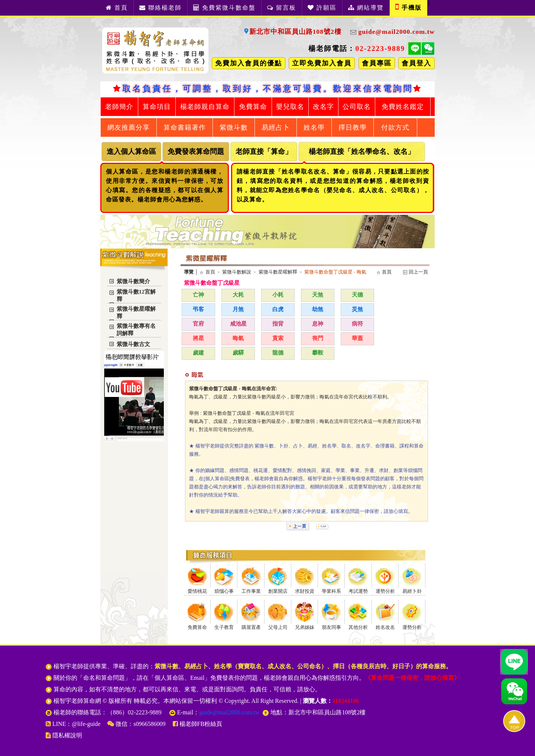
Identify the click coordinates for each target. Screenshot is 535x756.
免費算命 (253, 107)
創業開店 (278, 591)
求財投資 (305, 591)
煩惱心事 (224, 591)
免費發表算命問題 (196, 151)
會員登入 (416, 63)
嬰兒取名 (290, 107)
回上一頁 (418, 272)
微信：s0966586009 (136, 724)
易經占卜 (276, 127)
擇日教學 (353, 127)
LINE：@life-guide (74, 724)
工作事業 (251, 591)
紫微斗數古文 (133, 344)
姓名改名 (385, 627)
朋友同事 (331, 627)
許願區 (322, 8)
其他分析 (358, 627)
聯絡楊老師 (160, 8)
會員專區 (377, 63)
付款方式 (395, 127)
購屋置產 (251, 627)
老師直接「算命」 (264, 151)
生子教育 (224, 627)
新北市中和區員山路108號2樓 (292, 32)
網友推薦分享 (129, 127)
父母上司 (278, 627)
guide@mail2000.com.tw (389, 32)
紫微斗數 (234, 127)
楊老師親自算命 (205, 107)
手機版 (408, 7)
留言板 (282, 8)
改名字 (323, 107)
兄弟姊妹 (305, 627)
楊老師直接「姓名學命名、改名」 (362, 151)
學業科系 (331, 591)
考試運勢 (358, 591)
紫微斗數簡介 (133, 281)
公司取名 (357, 107)
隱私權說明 (64, 735)
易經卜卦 (412, 591)
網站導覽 (366, 8)
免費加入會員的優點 (249, 63)
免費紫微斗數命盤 (224, 8)
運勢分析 (385, 591)
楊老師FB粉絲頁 (198, 724)
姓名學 (314, 127)
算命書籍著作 (185, 127)
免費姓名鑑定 (403, 107)
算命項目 (157, 107)
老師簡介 (119, 107)
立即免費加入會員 (322, 63)
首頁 (117, 8)
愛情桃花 (197, 591)
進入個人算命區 (131, 151)
